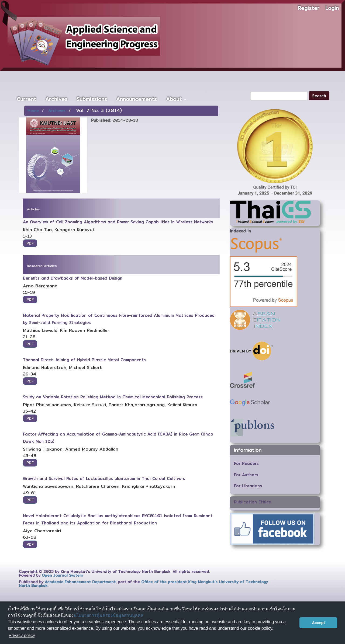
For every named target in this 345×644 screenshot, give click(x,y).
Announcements (137, 99)
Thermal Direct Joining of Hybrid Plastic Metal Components (84, 360)
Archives (56, 99)
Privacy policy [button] (22, 636)
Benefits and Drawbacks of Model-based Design (73, 278)
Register (309, 8)
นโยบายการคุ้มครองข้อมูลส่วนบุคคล (108, 615)
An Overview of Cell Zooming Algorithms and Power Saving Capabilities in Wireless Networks (118, 222)
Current (26, 99)
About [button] (176, 99)
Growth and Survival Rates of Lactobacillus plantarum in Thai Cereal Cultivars (104, 478)
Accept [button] (318, 623)
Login (332, 8)
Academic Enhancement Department (80, 582)
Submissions (92, 99)
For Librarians (248, 486)
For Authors (246, 475)
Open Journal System (62, 575)
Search (319, 96)
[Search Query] (279, 96)
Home (33, 111)
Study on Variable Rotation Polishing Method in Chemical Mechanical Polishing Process (113, 397)
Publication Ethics (252, 502)
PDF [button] (30, 243)
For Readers (246, 463)
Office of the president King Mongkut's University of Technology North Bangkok (143, 584)
